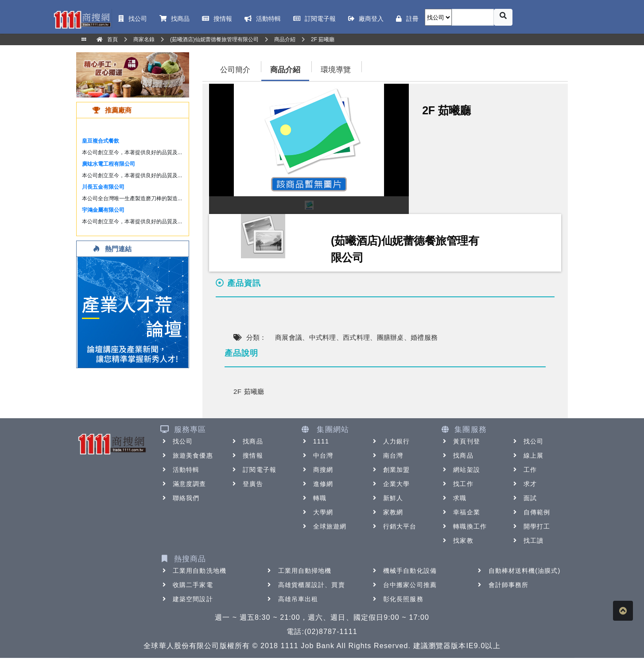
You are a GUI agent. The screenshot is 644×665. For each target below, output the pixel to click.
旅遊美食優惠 (187, 455)
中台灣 (317, 455)
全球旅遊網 (324, 526)
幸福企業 (460, 512)
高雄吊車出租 (292, 599)
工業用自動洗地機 (193, 571)
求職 (454, 498)
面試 (524, 498)
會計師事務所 (502, 585)
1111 (315, 441)
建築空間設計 (187, 599)
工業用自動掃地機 (299, 571)
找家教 (457, 541)
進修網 (317, 484)
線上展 (527, 455)
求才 (524, 484)
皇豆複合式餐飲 (101, 141)
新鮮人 (387, 498)
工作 (524, 470)
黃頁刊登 (460, 441)
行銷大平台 (394, 526)
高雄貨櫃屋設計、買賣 (305, 585)
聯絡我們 (180, 498)
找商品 (246, 441)
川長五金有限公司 (103, 187)
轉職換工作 (464, 526)
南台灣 (387, 455)
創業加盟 (390, 470)
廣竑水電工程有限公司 (109, 164)
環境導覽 (336, 70)
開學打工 (531, 526)
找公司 (177, 441)
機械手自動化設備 (404, 571)
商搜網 (317, 470)
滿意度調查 (183, 484)
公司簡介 (235, 70)
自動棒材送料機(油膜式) (518, 571)
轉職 (314, 498)
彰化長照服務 (397, 599)
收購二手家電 (187, 585)
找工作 (457, 484)
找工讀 (527, 541)
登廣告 (246, 484)
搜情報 (246, 455)
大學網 (317, 512)
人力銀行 (390, 441)
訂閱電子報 (253, 470)
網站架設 (460, 470)
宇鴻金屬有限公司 (103, 210)
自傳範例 (531, 512)
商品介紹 (285, 70)
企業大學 (390, 484)
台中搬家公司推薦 (404, 585)
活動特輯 (180, 470)
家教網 (387, 512)
